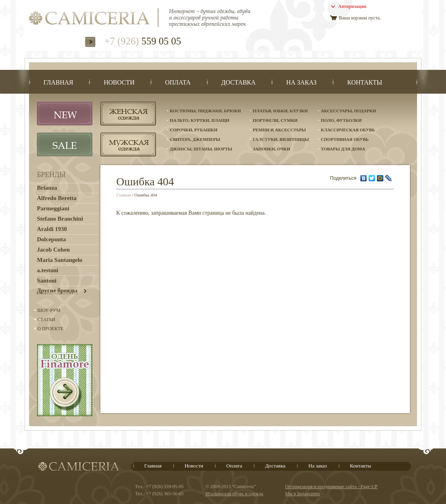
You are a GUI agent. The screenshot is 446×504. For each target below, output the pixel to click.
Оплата (234, 466)
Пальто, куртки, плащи (200, 120)
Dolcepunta (51, 239)
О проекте (50, 329)
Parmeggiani (53, 208)
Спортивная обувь (345, 139)
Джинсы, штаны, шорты (201, 149)
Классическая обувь (348, 130)
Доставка (275, 466)
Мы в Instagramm (302, 494)
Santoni (47, 281)
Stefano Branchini (60, 219)
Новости (194, 466)
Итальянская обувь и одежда (235, 494)
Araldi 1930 (52, 229)
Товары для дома (343, 149)
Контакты (361, 466)
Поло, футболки (341, 120)
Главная (124, 195)
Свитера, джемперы (195, 139)
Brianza (47, 188)
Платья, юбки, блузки (280, 111)
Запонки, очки (271, 149)
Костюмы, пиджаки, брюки (205, 111)
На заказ (317, 466)
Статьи (46, 319)
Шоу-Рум (49, 310)
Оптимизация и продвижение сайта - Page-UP (331, 487)
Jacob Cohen (53, 250)
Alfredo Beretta (57, 198)
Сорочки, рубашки (194, 130)
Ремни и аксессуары (279, 130)
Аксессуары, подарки (349, 111)
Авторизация (352, 6)
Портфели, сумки (275, 120)
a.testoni (48, 270)
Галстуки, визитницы (281, 139)
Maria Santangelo (60, 260)
